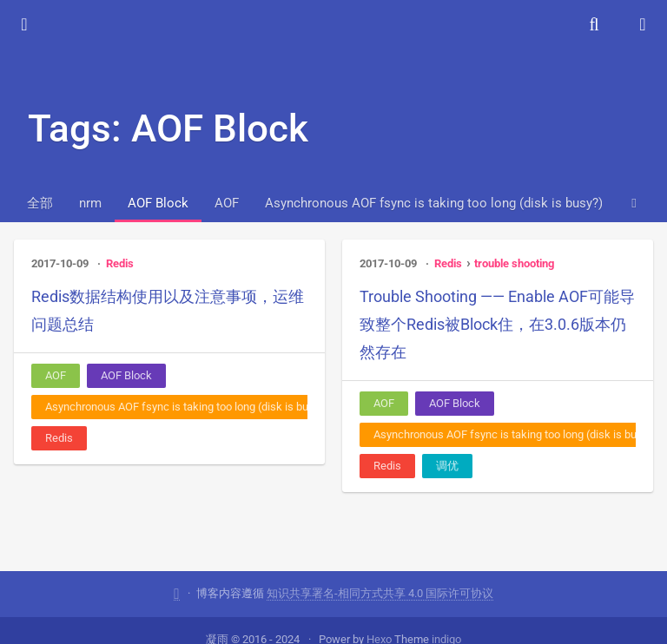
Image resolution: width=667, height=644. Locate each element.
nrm (90, 203)
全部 (40, 203)
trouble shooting (514, 263)
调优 (447, 466)
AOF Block (158, 203)
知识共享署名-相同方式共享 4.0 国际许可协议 (380, 592)
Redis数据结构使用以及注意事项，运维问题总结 (168, 310)
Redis (120, 263)
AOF (227, 203)
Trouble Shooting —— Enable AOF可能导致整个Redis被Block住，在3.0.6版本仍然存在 (497, 324)
